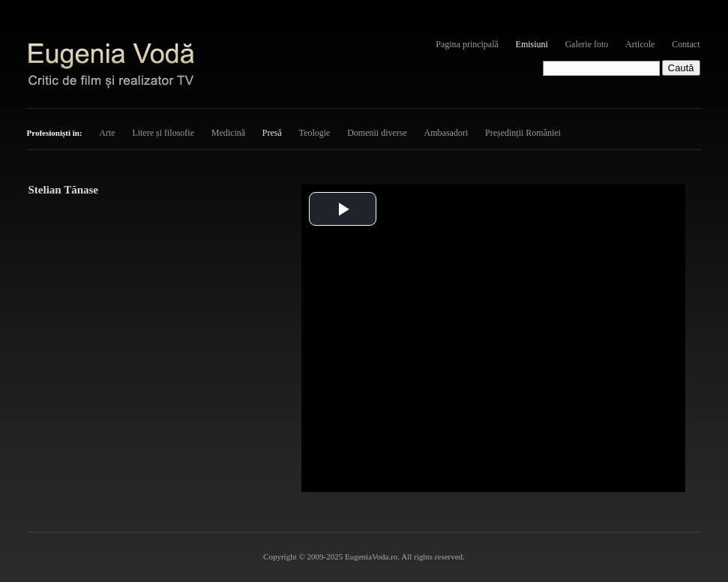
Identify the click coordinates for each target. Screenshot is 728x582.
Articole (640, 44)
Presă (272, 133)
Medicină (228, 133)
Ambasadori (446, 133)
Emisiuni (532, 44)
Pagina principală (467, 44)
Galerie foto (587, 44)
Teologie (315, 133)
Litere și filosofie (163, 133)
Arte (107, 133)
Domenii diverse (377, 133)
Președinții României (523, 133)
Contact (686, 44)
